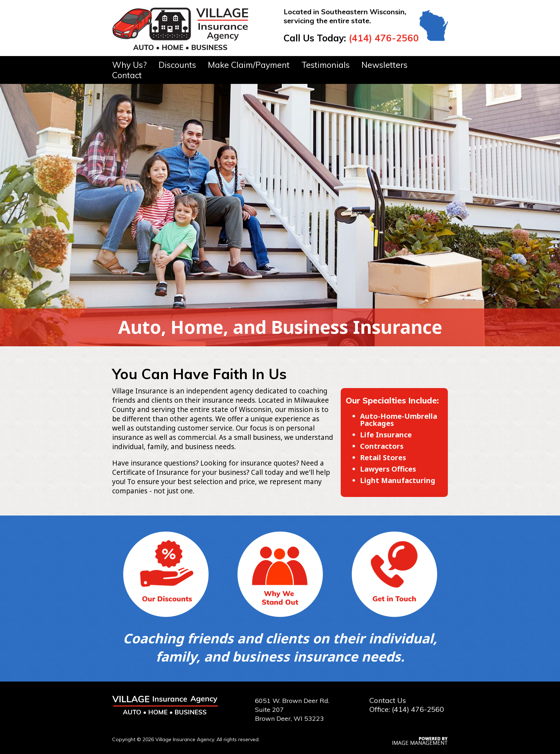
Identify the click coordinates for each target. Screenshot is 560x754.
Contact (127, 75)
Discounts (177, 65)
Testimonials (326, 65)
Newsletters (384, 65)
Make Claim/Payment (249, 65)
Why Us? (129, 65)
